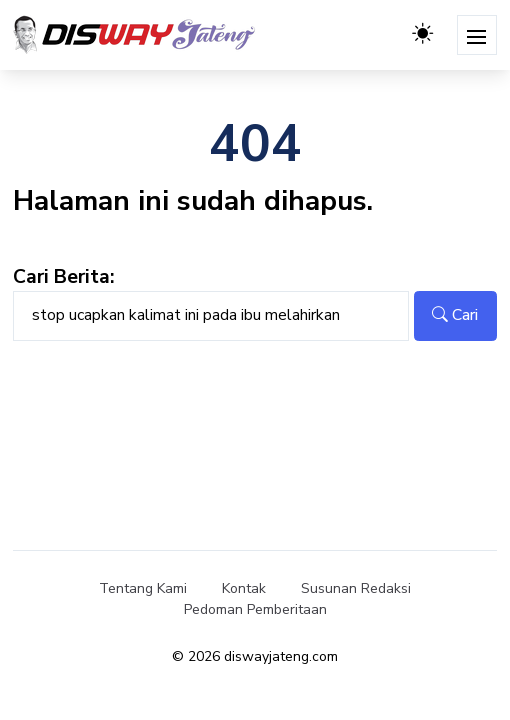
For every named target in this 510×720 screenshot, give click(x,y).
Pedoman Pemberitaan (255, 609)
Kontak (244, 588)
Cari (455, 315)
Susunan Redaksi (356, 588)
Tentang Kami (143, 588)
